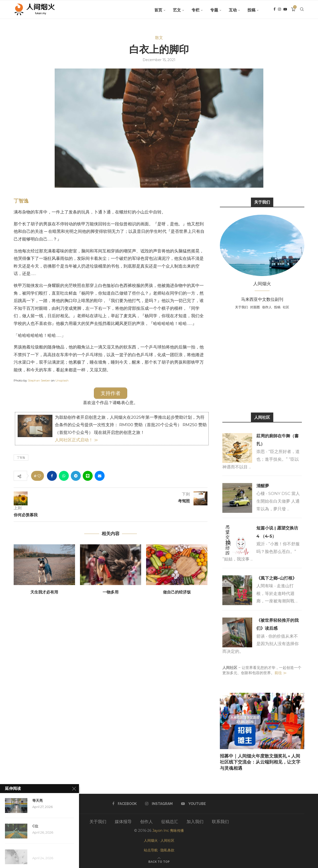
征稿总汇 (170, 822)
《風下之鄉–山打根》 (277, 578)
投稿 (251, 10)
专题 (214, 10)
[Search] (302, 10)
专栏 (196, 10)
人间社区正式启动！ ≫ (77, 439)
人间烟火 (151, 840)
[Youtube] (285, 10)
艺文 (177, 10)
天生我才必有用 (44, 592)
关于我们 (241, 307)
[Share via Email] (100, 475)
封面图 (255, 307)
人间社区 (167, 840)
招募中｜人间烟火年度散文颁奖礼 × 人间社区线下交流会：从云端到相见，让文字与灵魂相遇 (260, 762)
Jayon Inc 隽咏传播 (168, 831)
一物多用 (111, 592)
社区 (286, 307)
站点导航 (151, 850)
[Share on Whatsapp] (64, 475)
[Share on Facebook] (52, 475)
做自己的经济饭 (177, 592)
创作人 (267, 307)
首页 (158, 10)
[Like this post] (39, 475)
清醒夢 (263, 486)
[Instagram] (279, 10)
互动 (233, 10)
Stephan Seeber (39, 380)
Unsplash (62, 380)
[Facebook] (275, 10)
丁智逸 (21, 201)
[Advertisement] (262, 360)
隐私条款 (167, 850)
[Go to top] (159, 861)
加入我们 (195, 822)
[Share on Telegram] (76, 475)
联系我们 (220, 822)
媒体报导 (123, 822)
